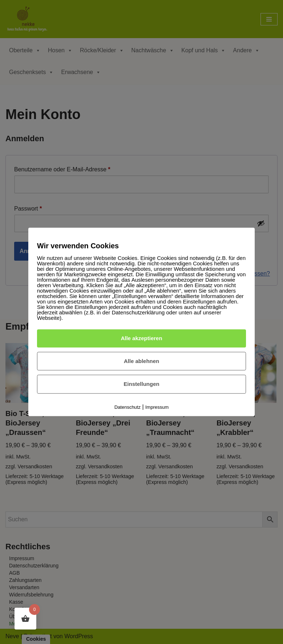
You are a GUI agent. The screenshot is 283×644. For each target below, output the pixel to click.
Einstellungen (141, 384)
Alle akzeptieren (141, 338)
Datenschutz (127, 407)
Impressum (157, 407)
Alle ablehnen (141, 361)
